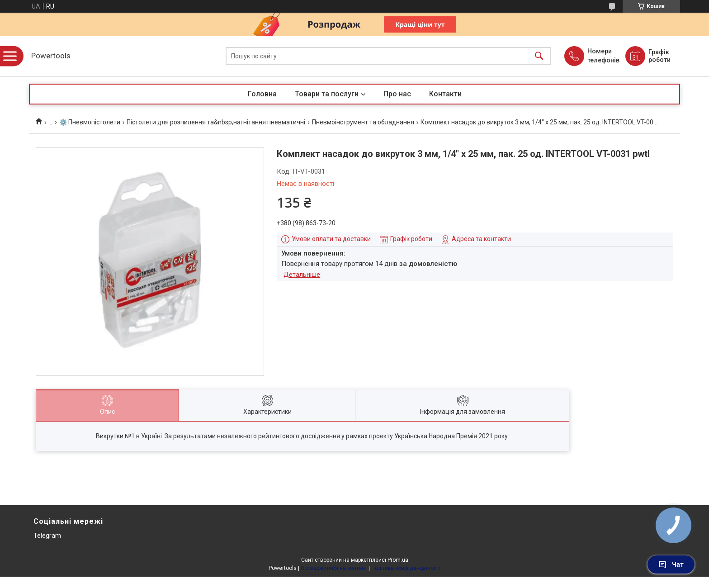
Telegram (47, 536)
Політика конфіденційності (406, 568)
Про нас (397, 94)
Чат (671, 564)
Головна (262, 94)
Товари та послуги (327, 94)
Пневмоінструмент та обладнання (363, 122)
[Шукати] (539, 56)
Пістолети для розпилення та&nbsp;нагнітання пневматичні (216, 122)
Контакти (445, 94)
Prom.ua (398, 560)
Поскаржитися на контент (334, 568)
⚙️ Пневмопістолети (90, 122)
